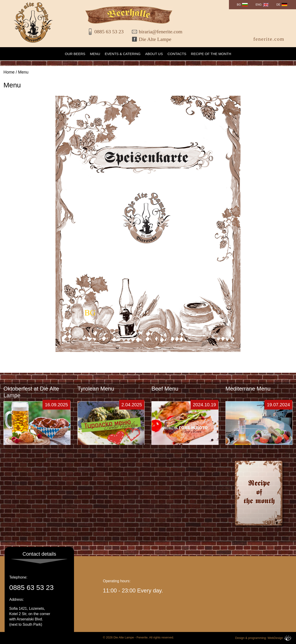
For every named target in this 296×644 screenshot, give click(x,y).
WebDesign (279, 638)
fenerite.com (269, 39)
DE (278, 5)
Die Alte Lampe (155, 39)
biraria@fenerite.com (157, 32)
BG (239, 5)
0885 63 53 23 (109, 32)
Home (9, 72)
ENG (259, 5)
